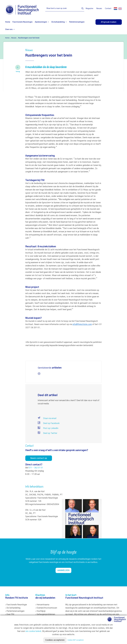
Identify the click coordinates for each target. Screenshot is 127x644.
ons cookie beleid (33, 631)
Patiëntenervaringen (15, 611)
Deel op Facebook (49, 423)
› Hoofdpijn (40, 611)
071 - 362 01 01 (36, 468)
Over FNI (10, 614)
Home (8, 22)
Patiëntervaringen (77, 22)
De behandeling (58, 22)
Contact (108, 9)
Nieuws (99, 9)
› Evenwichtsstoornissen (46, 608)
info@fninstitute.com (82, 324)
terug (18, 69)
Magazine (89, 9)
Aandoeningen (41, 22)
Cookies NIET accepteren (76, 640)
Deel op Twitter (47, 433)
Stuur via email (47, 418)
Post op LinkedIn (48, 428)
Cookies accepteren (55, 640)
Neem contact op (39, 458)
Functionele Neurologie (23, 22)
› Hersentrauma (42, 605)
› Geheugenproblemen (45, 614)
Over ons (9, 29)
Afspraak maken (109, 22)
